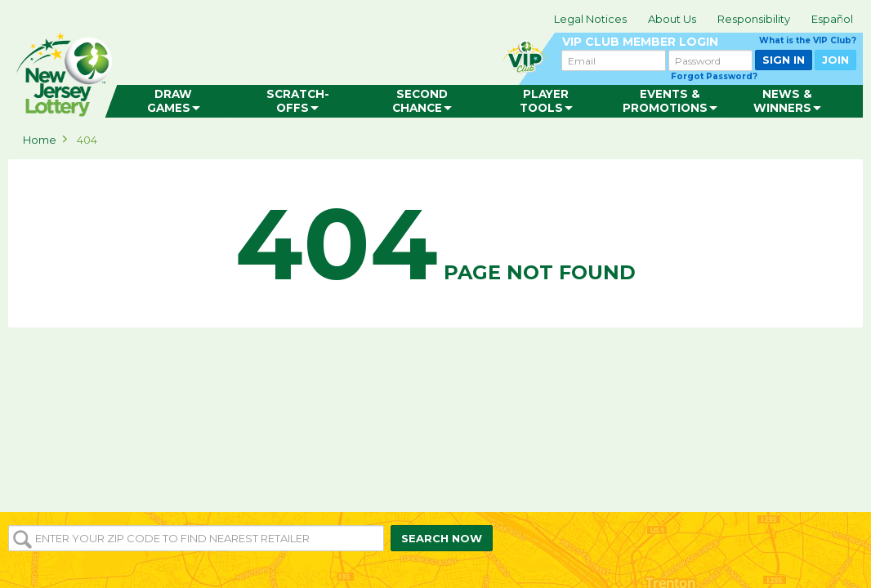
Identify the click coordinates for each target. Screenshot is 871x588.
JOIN (835, 60)
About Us (672, 19)
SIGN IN (784, 60)
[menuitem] (173, 101)
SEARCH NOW (442, 538)
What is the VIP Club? (808, 40)
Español (832, 19)
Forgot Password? (714, 76)
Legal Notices (590, 19)
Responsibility (754, 19)
